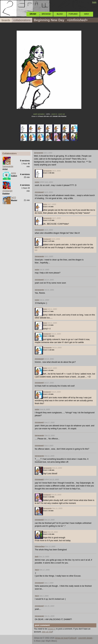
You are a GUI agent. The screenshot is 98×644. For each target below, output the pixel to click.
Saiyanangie (8, 166)
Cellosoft (73, 638)
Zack (37, 556)
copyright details (85, 638)
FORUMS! (73, 14)
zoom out (61, 114)
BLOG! (60, 14)
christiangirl (7, 191)
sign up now (47, 632)
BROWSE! (46, 14)
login (94, 2)
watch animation (39, 114)
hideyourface (40, 546)
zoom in (54, 114)
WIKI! (86, 14)
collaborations (22, 20)
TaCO (13, 198)
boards (6, 20)
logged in (52, 629)
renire (13, 173)
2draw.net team (62, 638)
